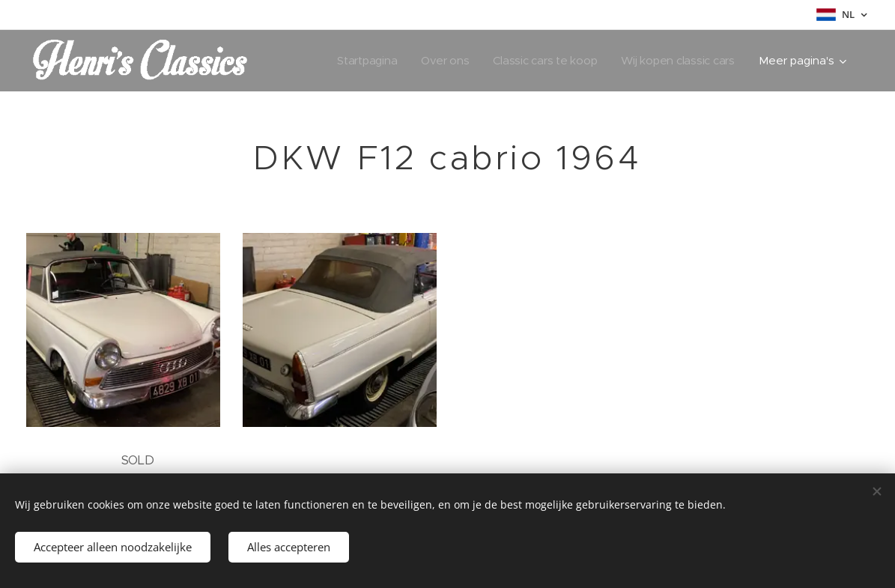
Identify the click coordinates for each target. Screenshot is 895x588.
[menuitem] (361, 61)
